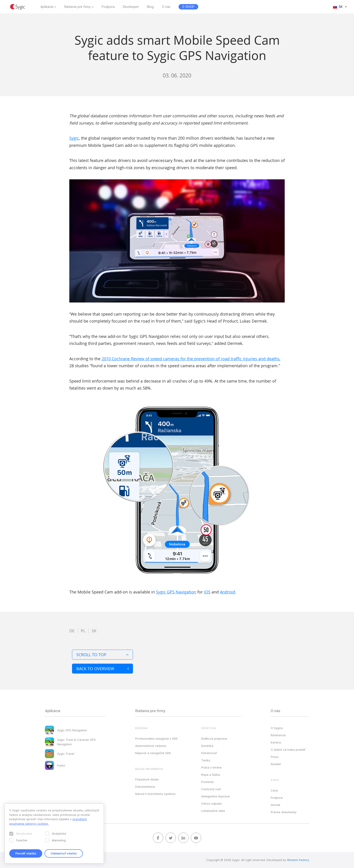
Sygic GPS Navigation (176, 592)
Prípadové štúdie (147, 779)
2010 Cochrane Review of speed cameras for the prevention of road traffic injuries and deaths (191, 359)
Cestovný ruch (211, 789)
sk (94, 631)
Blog (150, 7)
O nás (166, 7)
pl (83, 631)
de (72, 631)
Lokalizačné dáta (213, 811)
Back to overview (102, 669)
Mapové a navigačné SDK (153, 753)
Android (227, 592)
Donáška (207, 746)
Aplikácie (47, 7)
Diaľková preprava (214, 739)
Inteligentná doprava (215, 796)
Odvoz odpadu (211, 803)
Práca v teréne (211, 767)
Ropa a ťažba (211, 775)
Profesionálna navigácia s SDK (156, 739)
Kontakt (276, 764)
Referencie (278, 735)
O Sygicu (277, 728)
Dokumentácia (145, 787)
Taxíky (206, 760)
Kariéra (276, 742)
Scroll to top (102, 655)
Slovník (276, 805)
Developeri (131, 7)
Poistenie (207, 782)
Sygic (74, 138)
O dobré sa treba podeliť (288, 750)
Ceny (274, 790)
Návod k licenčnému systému (155, 794)
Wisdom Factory (298, 860)
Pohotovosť (209, 753)
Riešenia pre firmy (78, 7)
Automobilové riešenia (151, 746)
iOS (207, 592)
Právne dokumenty (284, 812)
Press (275, 757)
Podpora (108, 7)
